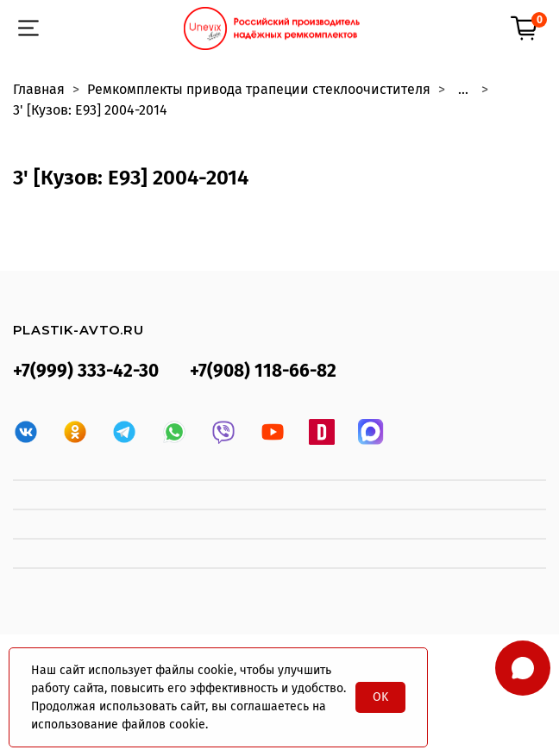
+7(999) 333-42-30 (86, 371)
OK (380, 697)
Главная (39, 89)
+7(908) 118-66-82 (263, 371)
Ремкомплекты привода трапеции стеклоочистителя (259, 89)
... (463, 90)
